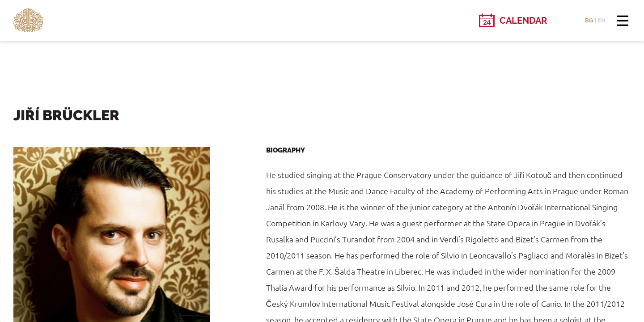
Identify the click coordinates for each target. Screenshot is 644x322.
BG (589, 20)
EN (602, 20)
